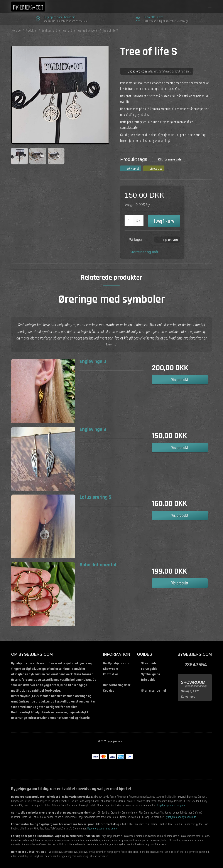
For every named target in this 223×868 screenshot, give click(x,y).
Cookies (108, 691)
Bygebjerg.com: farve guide (102, 828)
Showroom (111, 669)
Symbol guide (151, 674)
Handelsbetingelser (117, 685)
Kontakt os (111, 674)
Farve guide (149, 669)
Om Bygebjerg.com (116, 663)
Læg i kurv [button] (164, 221)
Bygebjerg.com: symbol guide (181, 817)
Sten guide (149, 663)
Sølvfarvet (133, 168)
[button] (167, 239)
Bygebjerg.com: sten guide (171, 805)
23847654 (196, 665)
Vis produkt (180, 379)
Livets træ (156, 168)
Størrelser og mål (144, 252)
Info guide (148, 680)
